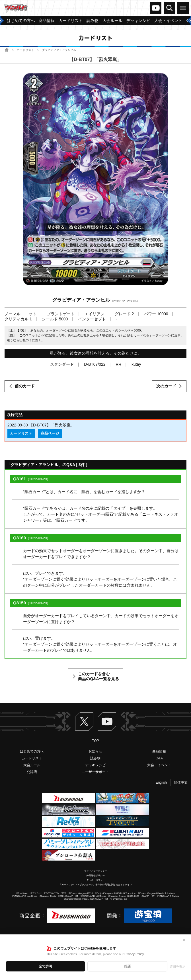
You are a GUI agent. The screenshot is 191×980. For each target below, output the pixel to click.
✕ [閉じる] (184, 940)
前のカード (25, 386)
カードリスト (25, 50)
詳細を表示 (177, 966)
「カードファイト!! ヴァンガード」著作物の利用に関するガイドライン (95, 885)
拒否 (128, 966)
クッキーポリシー (96, 880)
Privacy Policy (134, 954)
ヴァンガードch (156, 8)
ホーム (7, 50)
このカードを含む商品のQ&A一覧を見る (98, 676)
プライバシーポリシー (96, 871)
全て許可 (46, 966)
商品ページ (50, 434)
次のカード (166, 386)
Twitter (84, 721)
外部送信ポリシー (96, 876)
